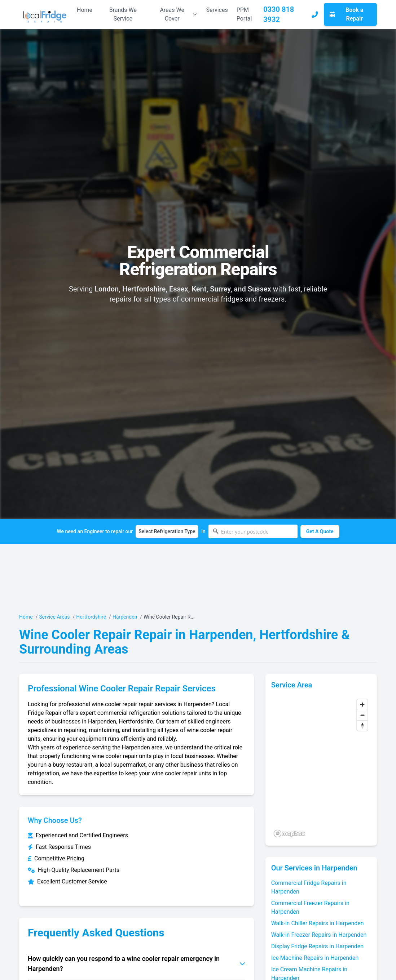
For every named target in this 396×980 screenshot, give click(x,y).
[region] (321, 768)
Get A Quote (320, 531)
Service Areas (54, 617)
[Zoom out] (362, 715)
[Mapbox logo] (289, 834)
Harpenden (125, 617)
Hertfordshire (91, 617)
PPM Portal (244, 14)
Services (217, 10)
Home (85, 10)
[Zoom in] (362, 705)
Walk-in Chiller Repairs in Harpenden (318, 923)
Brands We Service (123, 14)
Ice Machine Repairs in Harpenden (315, 958)
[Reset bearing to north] (362, 725)
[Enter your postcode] (253, 531)
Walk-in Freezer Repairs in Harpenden (319, 935)
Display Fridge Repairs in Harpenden (318, 946)
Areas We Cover (179, 14)
